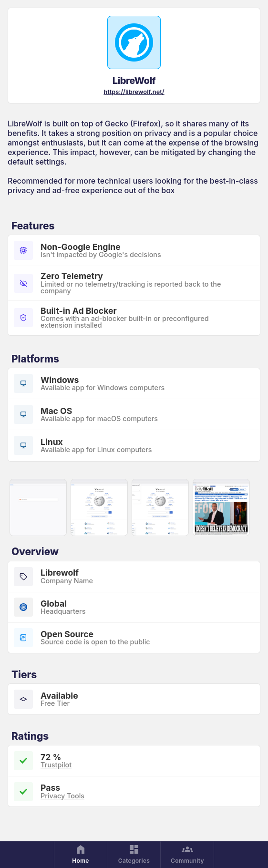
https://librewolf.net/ (134, 92)
